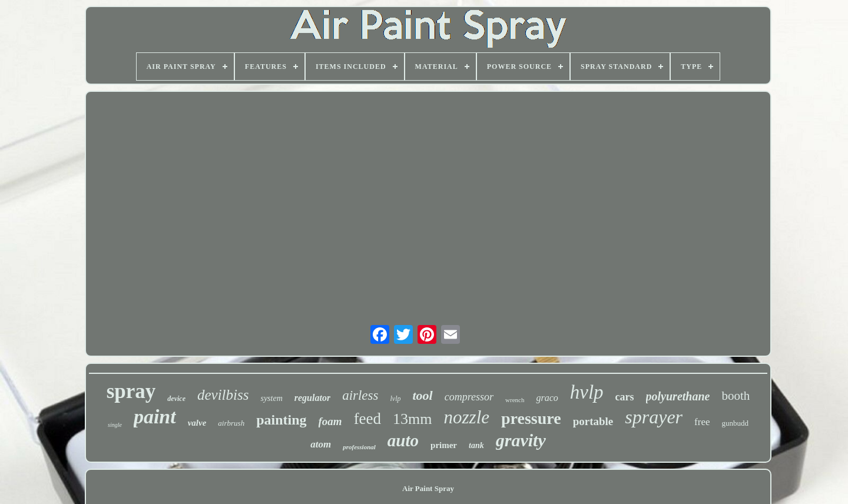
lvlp (395, 399)
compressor (469, 397)
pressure (531, 418)
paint (155, 417)
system (271, 398)
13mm (412, 419)
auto (403, 440)
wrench (515, 400)
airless (360, 395)
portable (593, 421)
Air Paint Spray (428, 488)
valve (197, 423)
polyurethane (678, 396)
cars (625, 397)
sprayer (654, 417)
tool (422, 395)
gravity (521, 440)
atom (321, 444)
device (176, 399)
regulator (312, 398)
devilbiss (223, 395)
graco (547, 398)
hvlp (587, 392)
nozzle (467, 417)
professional (359, 447)
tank (476, 445)
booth (736, 396)
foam (330, 421)
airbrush (231, 423)
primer (444, 445)
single (115, 425)
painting (281, 420)
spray (131, 391)
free (702, 422)
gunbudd (735, 423)
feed (367, 419)
